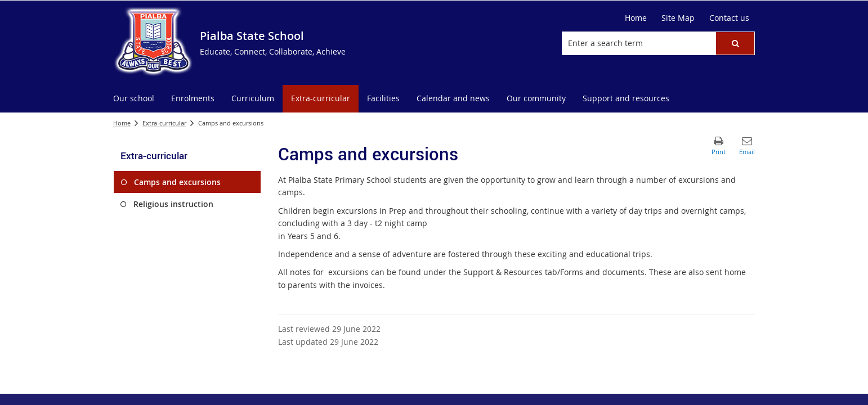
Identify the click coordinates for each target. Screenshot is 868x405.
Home (122, 123)
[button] (735, 43)
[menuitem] (134, 99)
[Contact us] (729, 18)
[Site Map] (678, 18)
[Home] (636, 18)
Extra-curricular (164, 123)
